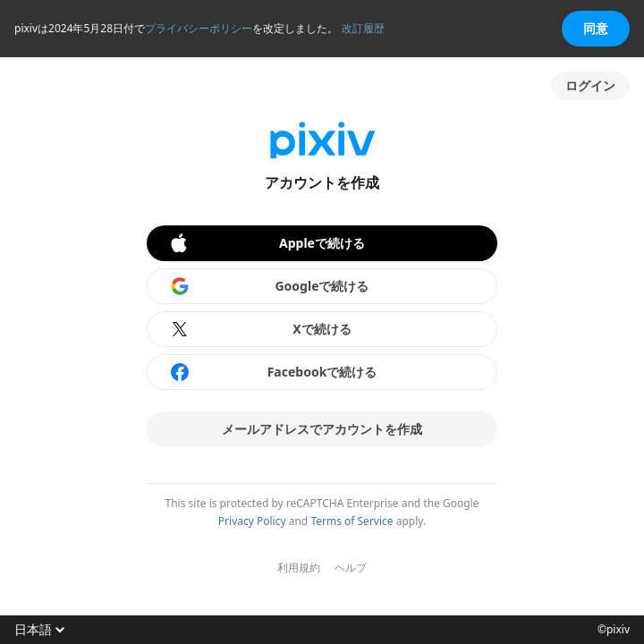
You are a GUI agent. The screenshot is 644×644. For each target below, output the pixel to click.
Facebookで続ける (273, 372)
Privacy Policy (252, 521)
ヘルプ (351, 568)
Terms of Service (352, 521)
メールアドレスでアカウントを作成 (322, 429)
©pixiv (614, 630)
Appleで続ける (267, 243)
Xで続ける (260, 329)
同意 (596, 28)
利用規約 (299, 568)
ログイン (590, 85)
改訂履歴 (363, 28)
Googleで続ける (269, 286)
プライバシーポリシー (199, 28)
